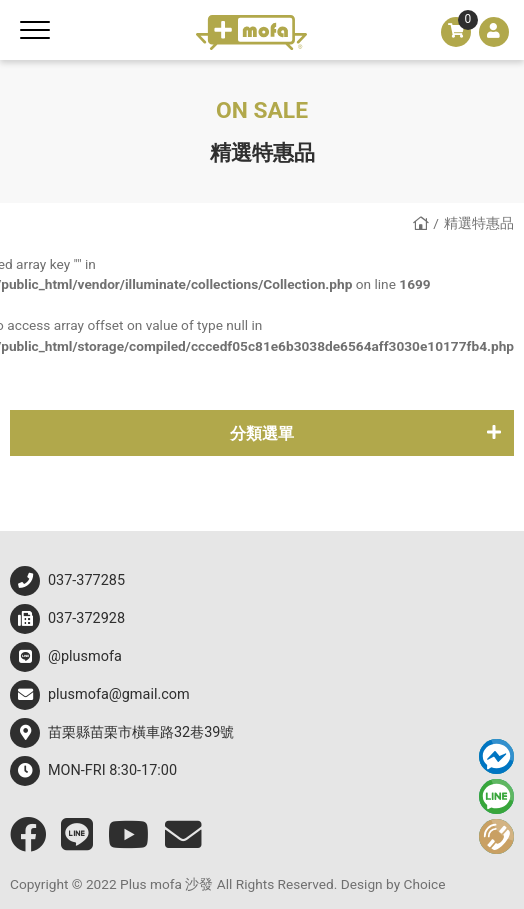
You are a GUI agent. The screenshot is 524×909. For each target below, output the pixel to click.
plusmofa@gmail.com (100, 695)
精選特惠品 (479, 223)
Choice (425, 884)
